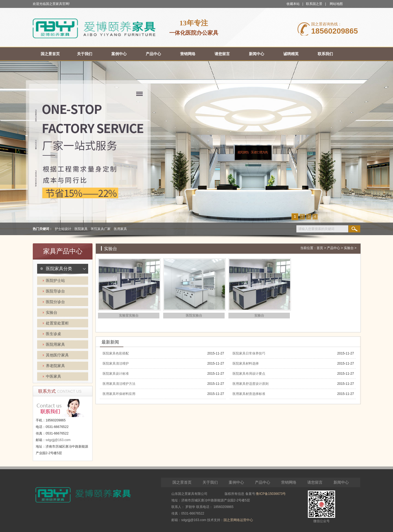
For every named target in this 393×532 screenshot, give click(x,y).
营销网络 (289, 482)
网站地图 (336, 4)
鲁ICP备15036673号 (271, 494)
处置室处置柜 (57, 323)
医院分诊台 (55, 302)
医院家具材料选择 (246, 363)
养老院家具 (55, 366)
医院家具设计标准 (116, 374)
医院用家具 (55, 345)
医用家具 (120, 229)
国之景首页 (182, 482)
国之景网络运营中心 (238, 520)
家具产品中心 (63, 251)
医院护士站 (55, 281)
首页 (320, 248)
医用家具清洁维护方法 (119, 384)
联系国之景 (314, 4)
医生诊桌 (53, 334)
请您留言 (315, 482)
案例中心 (236, 482)
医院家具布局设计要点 (249, 374)
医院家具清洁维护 (116, 363)
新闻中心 (341, 482)
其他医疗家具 (57, 355)
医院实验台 (194, 315)
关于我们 (210, 482)
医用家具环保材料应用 (119, 394)
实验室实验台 (129, 315)
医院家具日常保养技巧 (249, 353)
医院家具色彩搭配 (116, 353)
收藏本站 (293, 4)
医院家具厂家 (101, 229)
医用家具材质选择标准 (249, 394)
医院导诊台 (55, 291)
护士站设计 (63, 229)
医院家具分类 (59, 269)
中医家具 (53, 376)
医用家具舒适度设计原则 (251, 384)
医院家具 (81, 229)
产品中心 (334, 248)
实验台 (52, 313)
